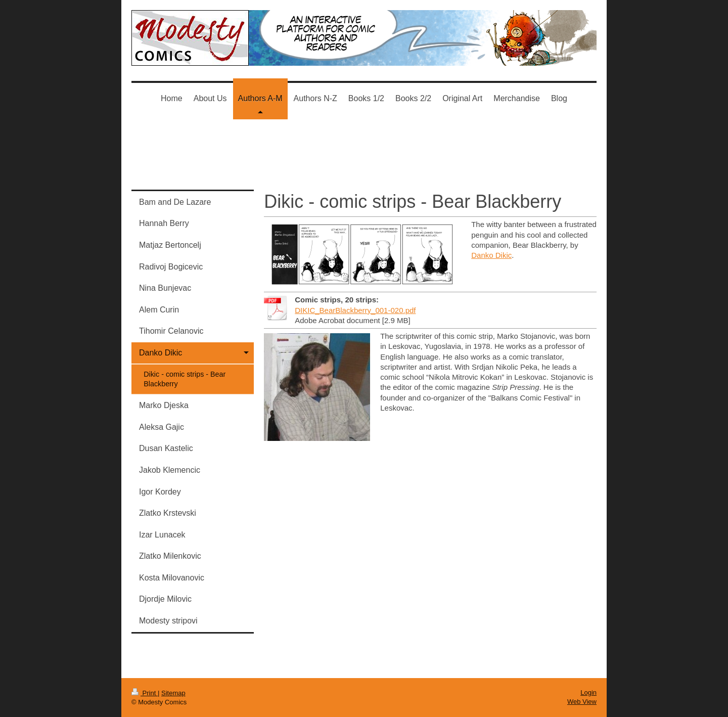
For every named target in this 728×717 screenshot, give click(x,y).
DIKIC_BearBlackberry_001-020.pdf (355, 310)
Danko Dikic (491, 255)
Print (145, 693)
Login (588, 692)
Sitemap (173, 693)
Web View (582, 702)
